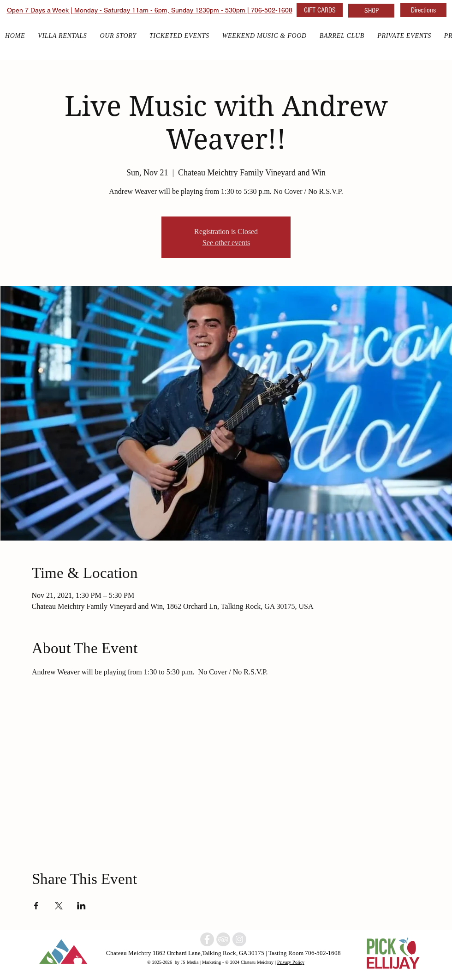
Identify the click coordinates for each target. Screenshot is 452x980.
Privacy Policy (291, 962)
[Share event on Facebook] (36, 906)
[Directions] (423, 10)
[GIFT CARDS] (320, 10)
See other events (226, 243)
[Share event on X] (59, 906)
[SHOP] (371, 11)
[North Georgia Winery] (223, 939)
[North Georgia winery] (207, 939)
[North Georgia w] (239, 939)
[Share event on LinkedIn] (81, 906)
